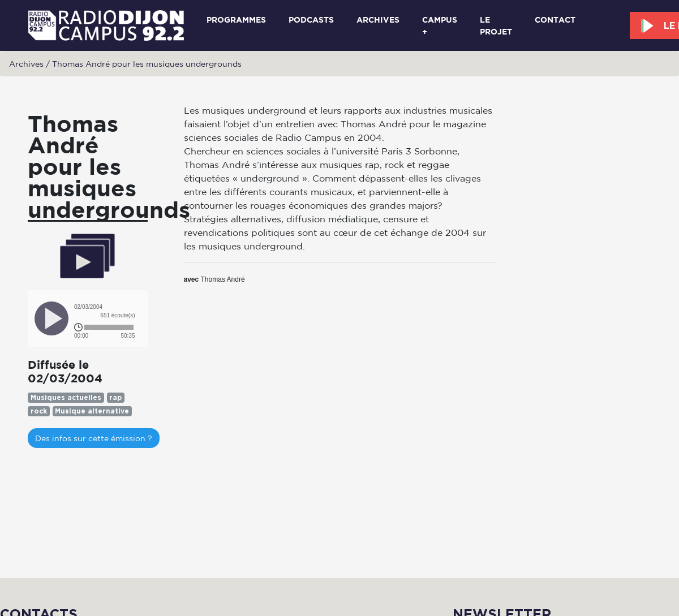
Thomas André (223, 279)
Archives (378, 20)
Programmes (236, 20)
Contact (555, 20)
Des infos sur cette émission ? (94, 438)
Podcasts (311, 20)
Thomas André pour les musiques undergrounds (147, 64)
